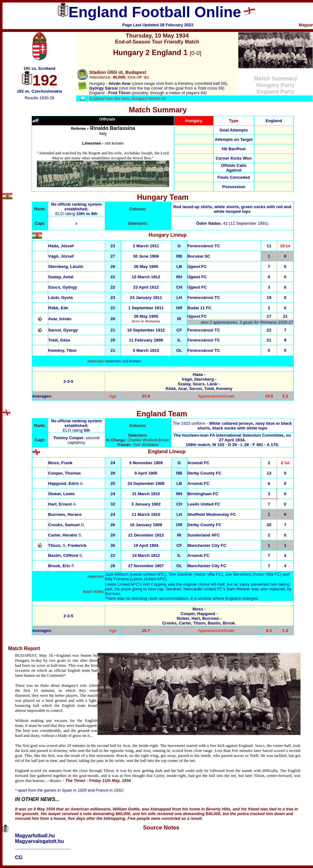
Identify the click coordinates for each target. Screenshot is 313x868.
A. (66, 483)
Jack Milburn (117, 574)
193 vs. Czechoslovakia (40, 91)
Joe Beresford (238, 574)
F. (61, 566)
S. (65, 535)
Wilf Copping (155, 584)
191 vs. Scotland (39, 68)
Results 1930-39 (40, 98)
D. (67, 525)
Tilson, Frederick (67, 545)
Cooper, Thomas (64, 473)
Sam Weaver (238, 589)
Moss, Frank (60, 463)
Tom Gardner (180, 574)
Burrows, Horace (65, 514)
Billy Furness (117, 579)
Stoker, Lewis (61, 494)
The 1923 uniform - (232, 426)
